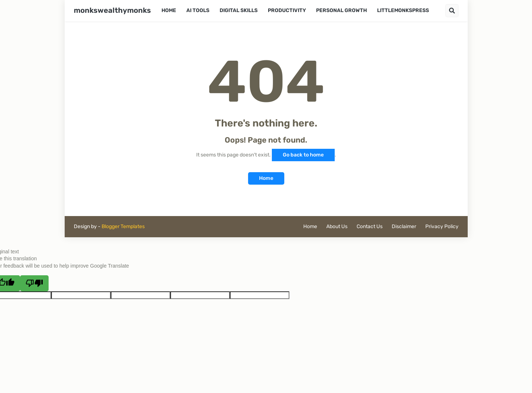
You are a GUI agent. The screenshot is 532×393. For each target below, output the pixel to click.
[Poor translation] (34, 283)
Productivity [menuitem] (287, 10)
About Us (337, 226)
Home (266, 178)
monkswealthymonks (112, 10)
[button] (452, 11)
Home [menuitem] (169, 10)
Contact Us (370, 226)
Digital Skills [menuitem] (239, 10)
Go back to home (303, 155)
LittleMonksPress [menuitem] (403, 10)
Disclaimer (404, 226)
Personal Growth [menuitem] (341, 10)
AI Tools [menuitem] (198, 10)
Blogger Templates (123, 226)
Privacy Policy (442, 226)
